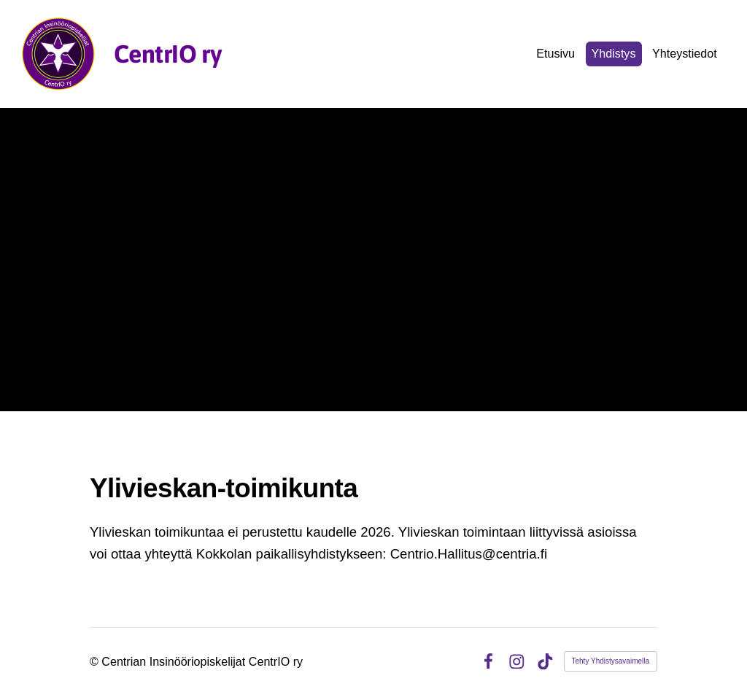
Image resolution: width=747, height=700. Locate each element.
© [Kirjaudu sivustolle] (96, 661)
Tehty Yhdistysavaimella (611, 661)
